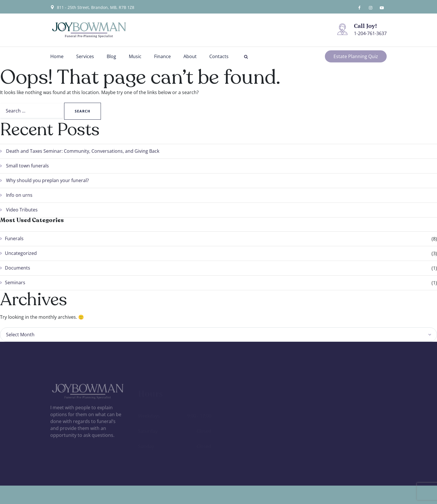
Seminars (15, 282)
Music (135, 56)
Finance (162, 56)
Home (57, 56)
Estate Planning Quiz (356, 56)
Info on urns (19, 195)
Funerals (14, 238)
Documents (18, 268)
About (190, 56)
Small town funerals (27, 166)
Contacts (219, 56)
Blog (111, 56)
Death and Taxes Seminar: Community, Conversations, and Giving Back (83, 151)
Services (85, 56)
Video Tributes (22, 210)
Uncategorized (21, 253)
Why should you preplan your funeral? (47, 180)
